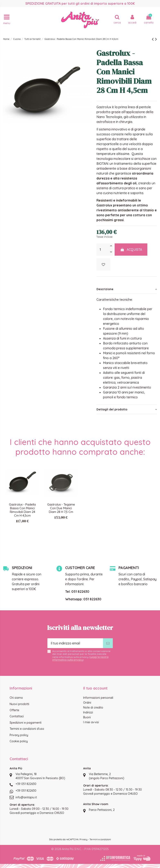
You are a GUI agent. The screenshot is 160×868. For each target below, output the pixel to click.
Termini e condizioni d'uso (27, 729)
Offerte (14, 710)
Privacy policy (19, 735)
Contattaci (17, 716)
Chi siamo (16, 698)
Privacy (83, 839)
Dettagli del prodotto (127, 409)
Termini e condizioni (100, 839)
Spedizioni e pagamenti (26, 723)
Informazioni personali (98, 698)
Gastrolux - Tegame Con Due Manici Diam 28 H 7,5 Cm (61, 508)
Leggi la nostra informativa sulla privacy (80, 658)
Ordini (87, 703)
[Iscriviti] (108, 643)
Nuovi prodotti (19, 704)
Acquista (131, 250)
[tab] (127, 289)
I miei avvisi (91, 722)
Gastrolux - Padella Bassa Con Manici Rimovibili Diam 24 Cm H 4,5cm (22, 510)
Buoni (87, 717)
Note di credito (93, 708)
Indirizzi (88, 712)
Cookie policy (19, 741)
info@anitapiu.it (26, 797)
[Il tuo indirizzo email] (75, 643)
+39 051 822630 (26, 784)
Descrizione (127, 289)
